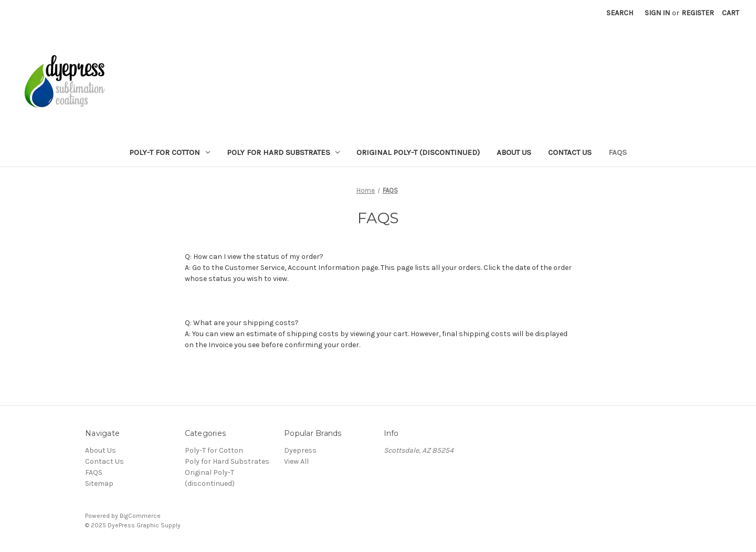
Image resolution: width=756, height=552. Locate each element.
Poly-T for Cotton (170, 152)
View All (296, 461)
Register (698, 13)
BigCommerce (140, 516)
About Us (514, 152)
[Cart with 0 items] (731, 13)
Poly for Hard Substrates (283, 152)
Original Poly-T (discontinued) (418, 152)
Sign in (657, 13)
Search (620, 13)
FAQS (618, 152)
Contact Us (570, 152)
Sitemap (99, 483)
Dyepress (300, 450)
